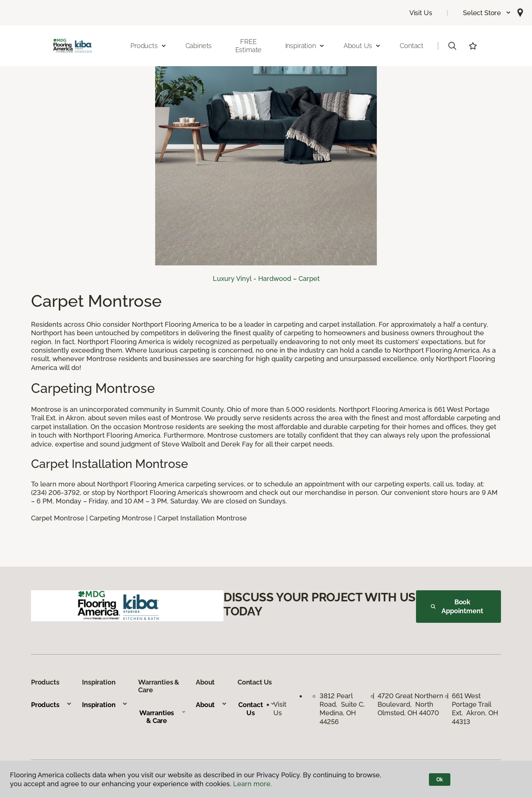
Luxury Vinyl (232, 279)
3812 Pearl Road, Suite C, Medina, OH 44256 (343, 709)
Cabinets (199, 46)
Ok (440, 780)
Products (52, 705)
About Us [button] (362, 46)
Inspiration (105, 705)
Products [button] (149, 46)
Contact (412, 46)
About (212, 705)
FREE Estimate (249, 46)
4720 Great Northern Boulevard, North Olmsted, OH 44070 (410, 704)
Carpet (309, 279)
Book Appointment (457, 606)
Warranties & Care (162, 717)
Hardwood (275, 279)
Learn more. (253, 784)
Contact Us (257, 709)
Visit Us (421, 13)
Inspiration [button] (305, 46)
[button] (487, 13)
